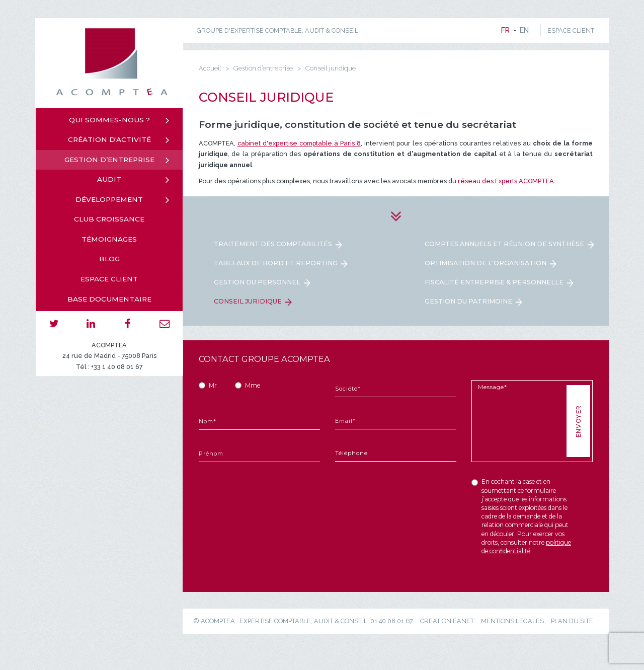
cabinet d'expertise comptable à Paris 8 (299, 143)
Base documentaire (109, 299)
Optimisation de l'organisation (486, 263)
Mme (253, 385)
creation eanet (447, 621)
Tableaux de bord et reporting (276, 263)
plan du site (572, 621)
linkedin (91, 324)
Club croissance (109, 219)
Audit (109, 179)
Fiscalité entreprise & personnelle (494, 282)
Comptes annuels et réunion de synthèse (504, 244)
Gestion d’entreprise (109, 160)
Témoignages (109, 239)
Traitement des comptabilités (273, 244)
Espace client (109, 279)
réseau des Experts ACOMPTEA (506, 181)
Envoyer (578, 421)
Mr (213, 385)
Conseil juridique (248, 301)
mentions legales (512, 621)
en (524, 30)
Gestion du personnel (257, 282)
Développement (109, 199)
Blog (109, 259)
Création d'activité (109, 139)
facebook (128, 324)
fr (505, 30)
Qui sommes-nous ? (109, 120)
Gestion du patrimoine (468, 301)
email (164, 324)
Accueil (210, 68)
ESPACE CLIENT (571, 30)
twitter (54, 324)
